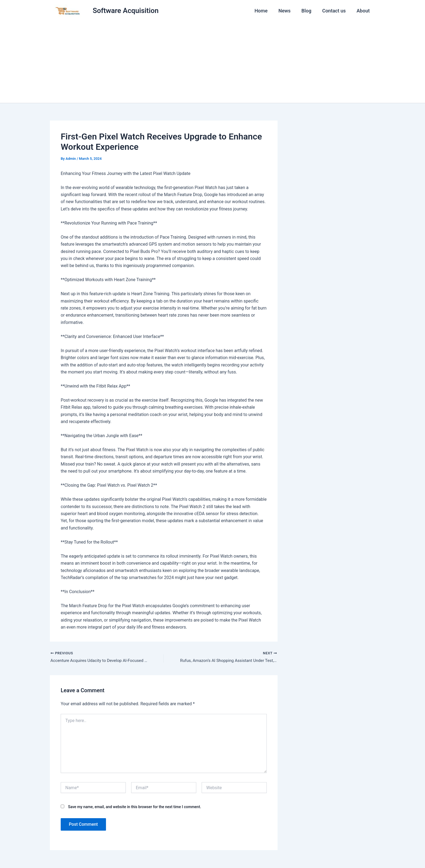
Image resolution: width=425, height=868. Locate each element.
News (288, 11)
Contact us (336, 11)
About (364, 11)
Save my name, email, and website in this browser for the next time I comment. (135, 807)
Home (266, 11)
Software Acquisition (126, 11)
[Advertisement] (212, 62)
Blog (309, 11)
